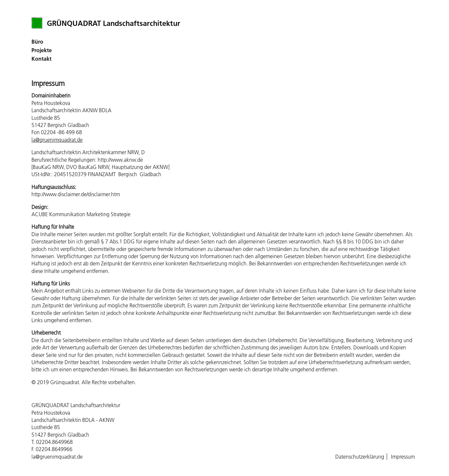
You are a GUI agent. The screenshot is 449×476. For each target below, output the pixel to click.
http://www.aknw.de (120, 160)
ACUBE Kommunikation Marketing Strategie (81, 214)
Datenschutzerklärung (360, 457)
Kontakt (41, 59)
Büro (37, 42)
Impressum (403, 457)
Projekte (42, 50)
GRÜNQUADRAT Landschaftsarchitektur (114, 23)
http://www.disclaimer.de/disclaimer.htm (76, 194)
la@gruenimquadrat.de (57, 140)
